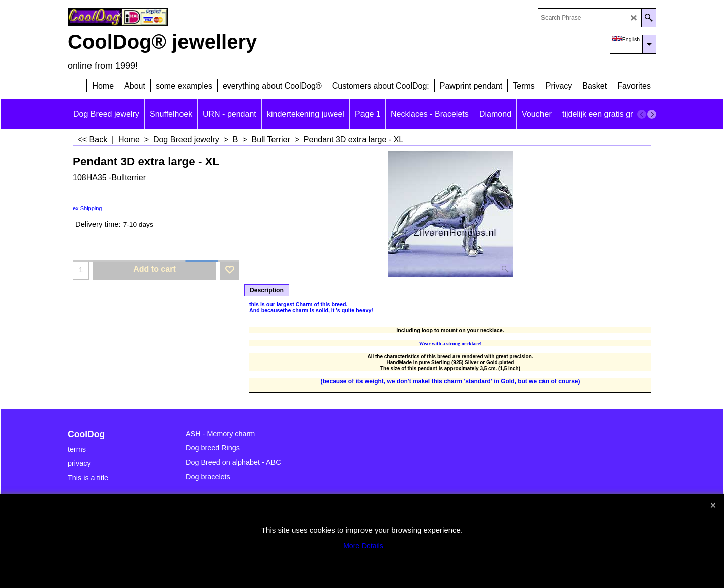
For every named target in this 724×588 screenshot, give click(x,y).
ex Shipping (87, 208)
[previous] (642, 114)
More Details (363, 546)
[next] (652, 114)
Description (267, 290)
